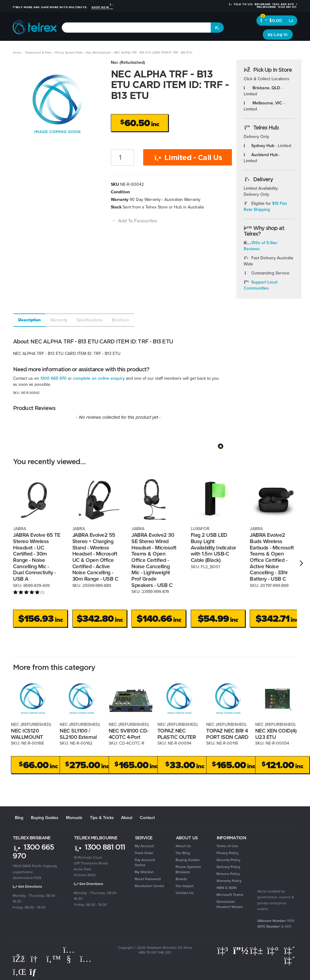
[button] (134, 221)
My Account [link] (144, 845)
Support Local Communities (261, 285)
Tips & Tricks (95, 817)
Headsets (59, 48)
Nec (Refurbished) (128, 62)
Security (203, 48)
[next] (301, 563)
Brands (288, 48)
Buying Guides (41, 817)
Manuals (69, 817)
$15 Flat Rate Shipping (265, 206)
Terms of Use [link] (227, 845)
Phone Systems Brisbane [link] (188, 868)
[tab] (29, 320)
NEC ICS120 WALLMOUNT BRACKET (27, 737)
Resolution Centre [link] (150, 885)
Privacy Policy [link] (228, 852)
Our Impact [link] (185, 885)
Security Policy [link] (228, 859)
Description (30, 320)
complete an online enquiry (99, 378)
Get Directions (27, 885)
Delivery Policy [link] (228, 866)
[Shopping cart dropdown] (291, 21)
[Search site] (217, 28)
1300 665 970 (53, 378)
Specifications (89, 320)
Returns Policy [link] (228, 873)
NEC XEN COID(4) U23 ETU (276, 734)
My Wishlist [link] (144, 871)
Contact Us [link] (185, 892)
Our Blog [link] (183, 852)
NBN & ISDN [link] (227, 887)
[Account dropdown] (278, 34)
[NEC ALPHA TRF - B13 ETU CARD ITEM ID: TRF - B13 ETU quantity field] (123, 157)
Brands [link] (181, 878)
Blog (17, 817)
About (119, 817)
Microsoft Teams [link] (230, 893)
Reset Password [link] (148, 878)
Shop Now (102, 7)
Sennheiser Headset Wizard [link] (229, 903)
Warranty (59, 320)
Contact (138, 817)
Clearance (266, 48)
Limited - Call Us (188, 157)
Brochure (120, 320)
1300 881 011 (99, 846)
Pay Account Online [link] (145, 861)
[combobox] (136, 28)
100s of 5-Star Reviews (261, 246)
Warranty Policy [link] (229, 880)
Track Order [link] (144, 852)
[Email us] (35, 970)
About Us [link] (183, 845)
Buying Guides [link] (188, 859)
